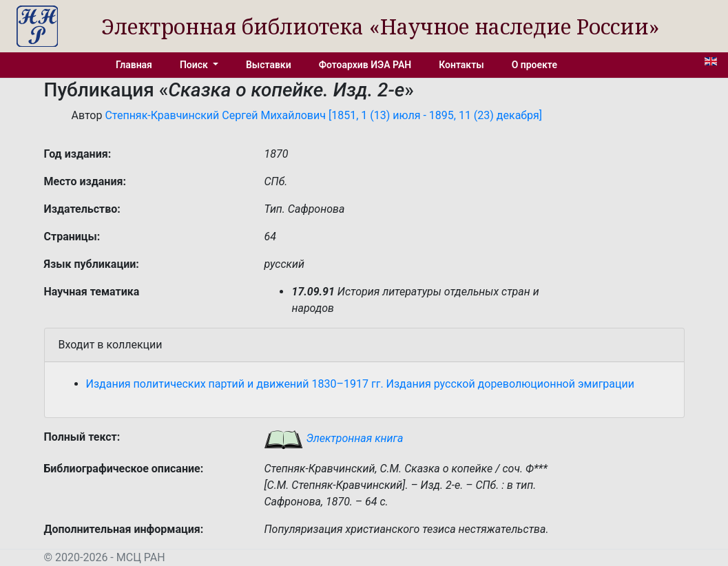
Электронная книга (333, 438)
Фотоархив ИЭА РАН (365, 65)
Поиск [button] (195, 65)
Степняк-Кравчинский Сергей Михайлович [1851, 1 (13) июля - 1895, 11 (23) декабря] (323, 115)
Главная (134, 65)
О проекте (534, 65)
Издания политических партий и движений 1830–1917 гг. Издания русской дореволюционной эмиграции (361, 384)
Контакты (461, 65)
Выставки (269, 65)
